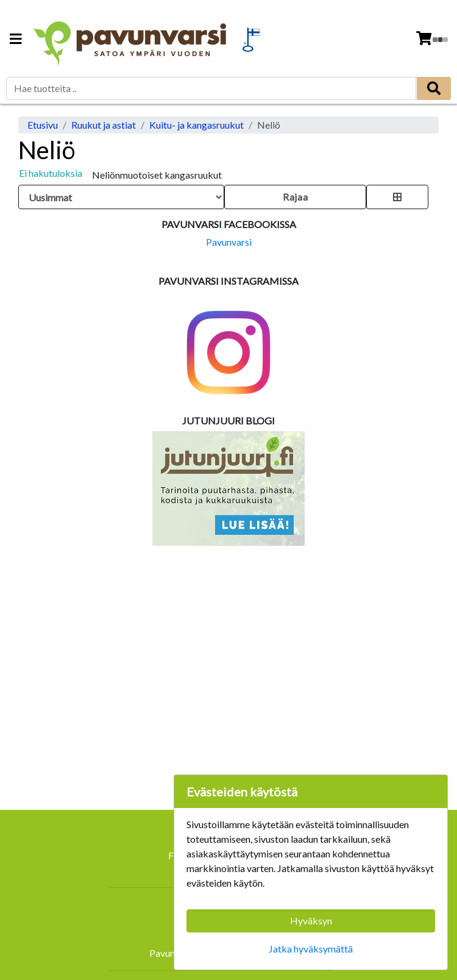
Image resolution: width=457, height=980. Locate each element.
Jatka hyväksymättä (311, 949)
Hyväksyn (311, 921)
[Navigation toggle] (16, 40)
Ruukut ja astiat (104, 125)
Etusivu (43, 125)
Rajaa (295, 197)
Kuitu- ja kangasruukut (197, 125)
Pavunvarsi (229, 242)
